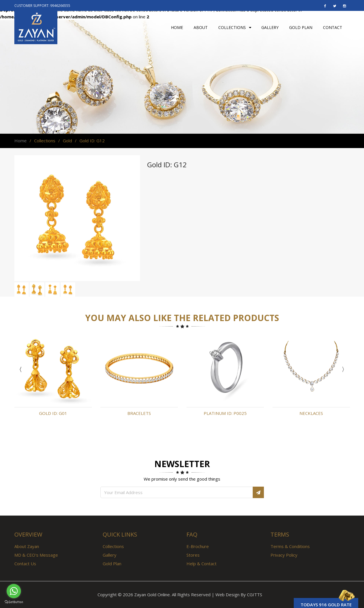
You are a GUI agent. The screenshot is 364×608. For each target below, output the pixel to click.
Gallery (110, 555)
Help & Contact (202, 564)
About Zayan (27, 546)
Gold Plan (112, 564)
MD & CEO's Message (36, 555)
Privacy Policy (284, 555)
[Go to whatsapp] (14, 591)
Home (21, 141)
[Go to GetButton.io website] (14, 602)
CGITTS (255, 595)
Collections (113, 546)
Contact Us (25, 564)
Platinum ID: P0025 (225, 413)
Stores (193, 555)
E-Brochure (198, 546)
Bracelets (139, 413)
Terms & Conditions (290, 546)
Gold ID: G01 (53, 413)
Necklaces (311, 413)
